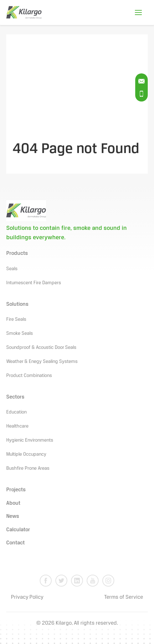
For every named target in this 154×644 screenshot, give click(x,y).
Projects (16, 490)
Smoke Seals (20, 334)
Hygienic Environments (30, 440)
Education (16, 412)
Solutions (17, 304)
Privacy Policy (27, 597)
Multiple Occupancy (26, 454)
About (13, 503)
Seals (12, 269)
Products (17, 253)
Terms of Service (124, 597)
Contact (15, 543)
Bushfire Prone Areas (28, 468)
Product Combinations (29, 376)
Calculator (18, 530)
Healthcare (17, 426)
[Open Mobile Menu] (138, 12)
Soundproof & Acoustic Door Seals (41, 348)
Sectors (15, 397)
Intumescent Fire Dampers (34, 283)
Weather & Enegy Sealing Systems (42, 362)
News (13, 516)
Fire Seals (16, 320)
